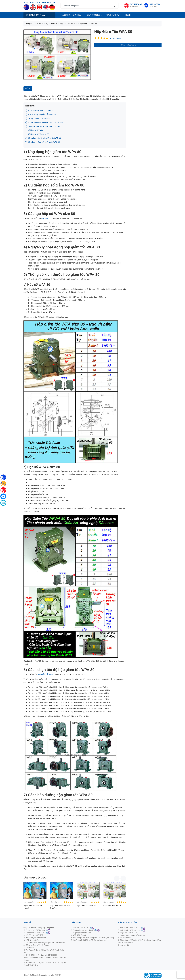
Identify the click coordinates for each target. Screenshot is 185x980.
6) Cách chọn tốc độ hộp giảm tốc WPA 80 (43, 138)
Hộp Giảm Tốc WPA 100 (113, 906)
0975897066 (136, 4)
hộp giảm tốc (46, 218)
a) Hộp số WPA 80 (36, 130)
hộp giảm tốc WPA (45, 674)
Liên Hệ (128, 15)
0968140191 (41, 933)
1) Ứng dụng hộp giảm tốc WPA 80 (40, 110)
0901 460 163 (90, 930)
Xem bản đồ (30, 948)
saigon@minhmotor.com (82, 933)
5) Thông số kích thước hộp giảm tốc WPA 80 (44, 126)
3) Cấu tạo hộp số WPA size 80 (38, 118)
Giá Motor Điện (93, 15)
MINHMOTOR (56, 975)
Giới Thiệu (77, 15)
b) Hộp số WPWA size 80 (39, 134)
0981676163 (156, 4)
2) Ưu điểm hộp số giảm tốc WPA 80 (40, 114)
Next (123, 878)
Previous (117, 878)
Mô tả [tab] (28, 89)
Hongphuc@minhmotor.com (36, 938)
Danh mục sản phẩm (35, 15)
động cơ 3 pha (40, 948)
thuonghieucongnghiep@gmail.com (133, 935)
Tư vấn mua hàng (128, 45)
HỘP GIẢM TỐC (29, 902)
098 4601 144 (135, 930)
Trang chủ (65, 15)
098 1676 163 (135, 928)
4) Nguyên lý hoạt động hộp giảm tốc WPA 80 (44, 122)
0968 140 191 (84, 928)
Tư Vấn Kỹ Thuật (113, 15)
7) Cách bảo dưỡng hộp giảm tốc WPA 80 (43, 142)
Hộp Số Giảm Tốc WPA (85, 902)
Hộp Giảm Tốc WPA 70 (86, 906)
